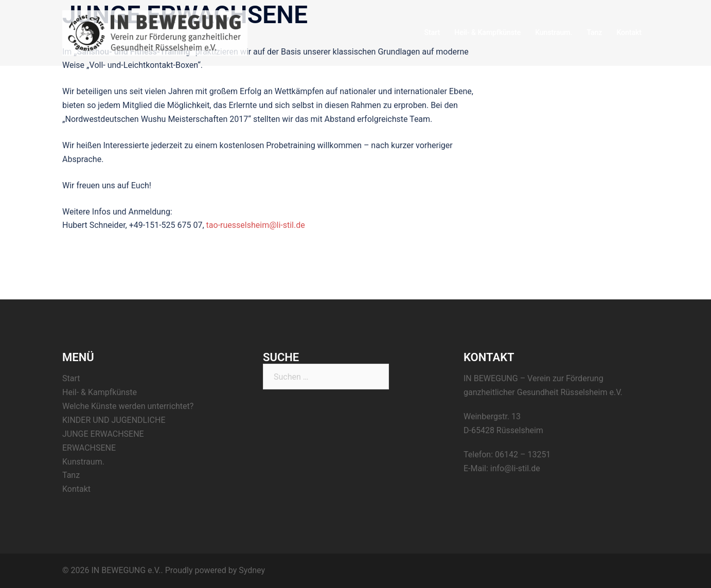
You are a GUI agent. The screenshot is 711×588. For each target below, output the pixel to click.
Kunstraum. (554, 32)
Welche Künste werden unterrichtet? (128, 406)
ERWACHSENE (89, 448)
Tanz (594, 32)
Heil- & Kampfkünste (487, 32)
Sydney (252, 570)
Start (432, 32)
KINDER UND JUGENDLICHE (114, 420)
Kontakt (629, 32)
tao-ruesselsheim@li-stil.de (256, 225)
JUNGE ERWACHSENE (103, 434)
